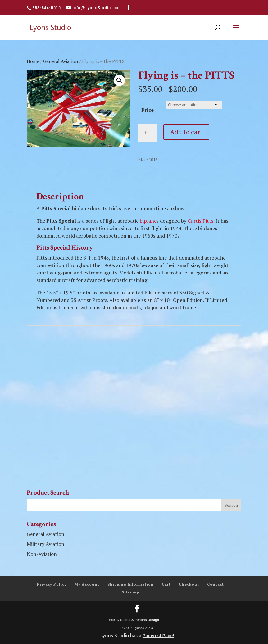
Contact (216, 584)
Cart (166, 584)
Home (33, 61)
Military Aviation (45, 544)
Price (148, 110)
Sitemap (130, 592)
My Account (87, 584)
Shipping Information (131, 584)
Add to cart (186, 132)
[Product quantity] (148, 133)
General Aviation (61, 61)
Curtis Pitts (200, 221)
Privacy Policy (52, 584)
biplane (148, 221)
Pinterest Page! (158, 636)
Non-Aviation (42, 554)
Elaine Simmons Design (140, 620)
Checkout (189, 584)
